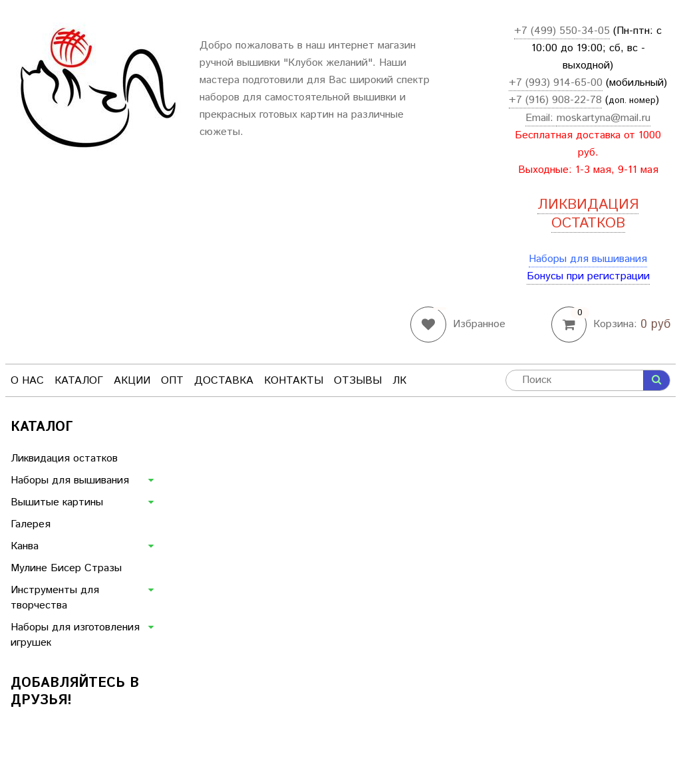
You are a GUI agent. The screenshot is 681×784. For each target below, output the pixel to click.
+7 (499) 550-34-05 (562, 31)
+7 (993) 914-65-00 (556, 83)
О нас (27, 381)
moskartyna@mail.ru (604, 118)
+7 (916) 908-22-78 (555, 100)
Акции (132, 381)
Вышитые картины (57, 502)
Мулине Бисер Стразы (66, 568)
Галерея (31, 524)
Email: (541, 118)
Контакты (294, 381)
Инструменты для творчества (55, 598)
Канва (25, 546)
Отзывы (358, 381)
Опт (172, 381)
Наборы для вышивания (588, 259)
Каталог (79, 381)
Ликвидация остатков (64, 458)
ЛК (399, 381)
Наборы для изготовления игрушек (75, 635)
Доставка (224, 381)
